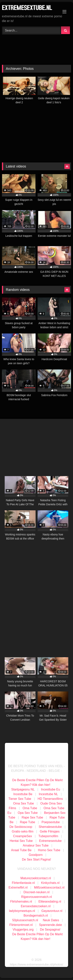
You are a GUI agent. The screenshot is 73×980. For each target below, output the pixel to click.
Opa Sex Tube (28, 813)
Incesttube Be (23, 794)
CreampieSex (22, 836)
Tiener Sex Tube (20, 799)
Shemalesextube (50, 827)
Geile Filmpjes (50, 831)
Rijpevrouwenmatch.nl (36, 897)
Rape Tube (27, 822)
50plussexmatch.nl (25, 920)
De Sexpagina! (50, 930)
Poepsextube (51, 822)
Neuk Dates (51, 920)
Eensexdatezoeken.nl (36, 906)
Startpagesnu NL (23, 789)
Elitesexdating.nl (50, 901)
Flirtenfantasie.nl (23, 883)
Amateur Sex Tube (36, 845)
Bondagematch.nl (36, 916)
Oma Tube (30, 808)
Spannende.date (51, 925)
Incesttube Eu (51, 789)
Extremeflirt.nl (18, 887)
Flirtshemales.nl (21, 901)
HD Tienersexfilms (50, 799)
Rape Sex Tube (32, 817)
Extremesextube (50, 841)
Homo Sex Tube (49, 850)
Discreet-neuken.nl (36, 892)
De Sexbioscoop (21, 827)
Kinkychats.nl (50, 883)
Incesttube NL (48, 794)
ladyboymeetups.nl (22, 911)
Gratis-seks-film (22, 831)
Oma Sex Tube (23, 803)
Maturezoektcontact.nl (36, 878)
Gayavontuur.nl (52, 911)
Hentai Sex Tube (21, 841)
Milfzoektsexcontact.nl (49, 887)
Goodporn (36, 855)
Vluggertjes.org (23, 930)
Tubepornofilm (48, 836)
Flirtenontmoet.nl (21, 925)
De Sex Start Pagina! (36, 859)
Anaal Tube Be (22, 850)
